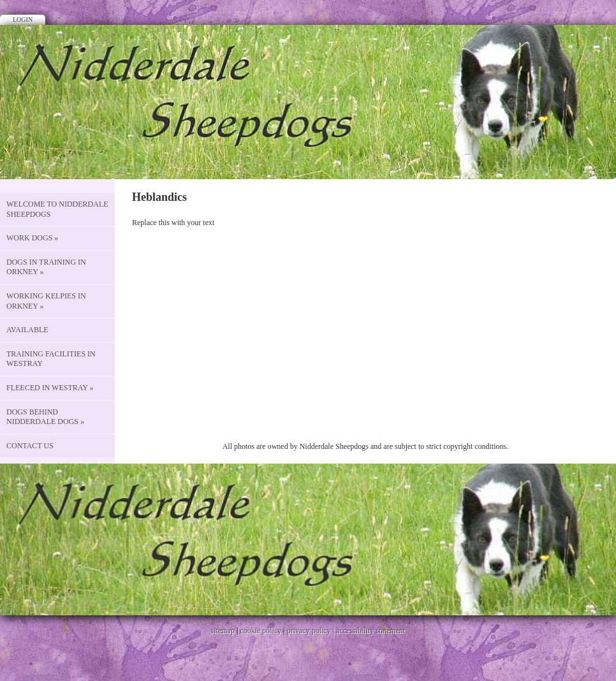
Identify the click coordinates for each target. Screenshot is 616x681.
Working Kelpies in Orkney (46, 301)
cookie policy (260, 631)
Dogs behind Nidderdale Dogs (45, 417)
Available (27, 330)
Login (23, 19)
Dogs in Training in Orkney (46, 267)
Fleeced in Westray (50, 388)
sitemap (223, 631)
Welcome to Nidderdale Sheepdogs (57, 209)
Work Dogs (32, 238)
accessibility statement (370, 631)
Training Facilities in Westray (51, 359)
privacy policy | (312, 631)
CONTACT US (30, 446)
